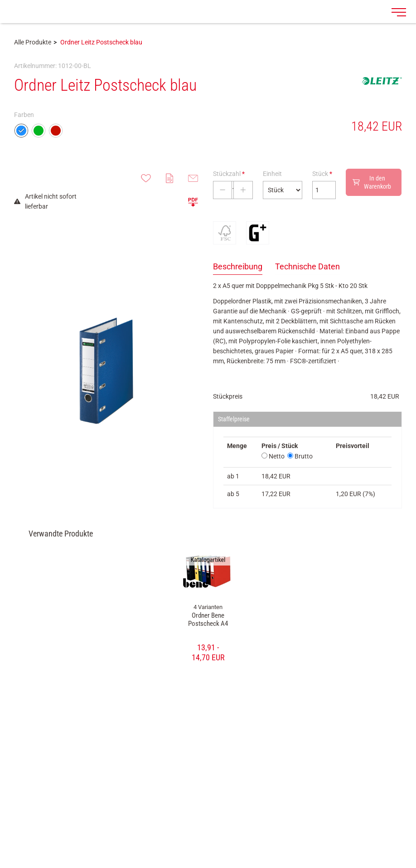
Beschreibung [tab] (238, 266)
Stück (322, 174)
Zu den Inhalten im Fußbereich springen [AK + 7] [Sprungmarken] (0, 0)
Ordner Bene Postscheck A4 (208, 619)
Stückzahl (229, 174)
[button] (193, 202)
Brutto (300, 456)
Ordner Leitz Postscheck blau (101, 42)
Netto (273, 456)
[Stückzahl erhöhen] (243, 190)
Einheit (272, 174)
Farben (24, 115)
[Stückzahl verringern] (223, 190)
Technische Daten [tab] (307, 266)
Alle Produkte (33, 42)
